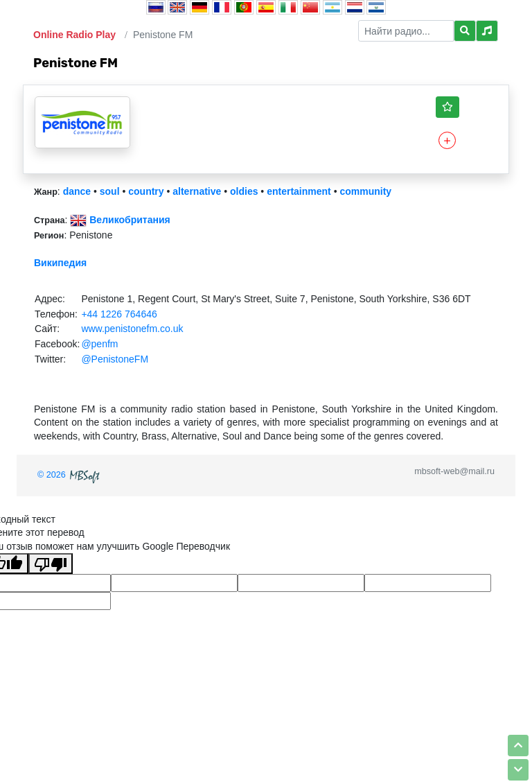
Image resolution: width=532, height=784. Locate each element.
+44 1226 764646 (119, 314)
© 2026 (70, 475)
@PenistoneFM (115, 359)
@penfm (99, 344)
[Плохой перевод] (51, 564)
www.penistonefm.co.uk (132, 329)
